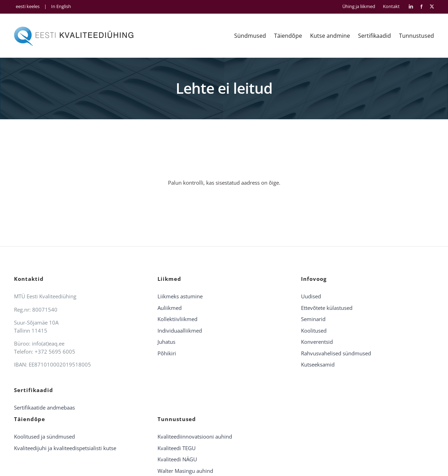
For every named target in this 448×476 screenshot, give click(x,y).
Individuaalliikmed (180, 331)
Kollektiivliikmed (177, 319)
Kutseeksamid (318, 364)
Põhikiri (167, 353)
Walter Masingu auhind (185, 471)
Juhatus (166, 342)
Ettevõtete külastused (327, 308)
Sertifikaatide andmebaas (44, 407)
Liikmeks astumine (180, 296)
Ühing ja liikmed (359, 6)
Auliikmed (170, 308)
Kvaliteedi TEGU (177, 448)
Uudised (311, 296)
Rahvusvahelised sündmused (336, 353)
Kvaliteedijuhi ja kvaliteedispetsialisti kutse (65, 448)
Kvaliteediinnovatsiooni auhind (195, 436)
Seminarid (313, 319)
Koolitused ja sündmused (44, 436)
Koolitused (314, 331)
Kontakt (391, 6)
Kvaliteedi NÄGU (177, 459)
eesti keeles (28, 6)
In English (61, 6)
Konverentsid (317, 342)
